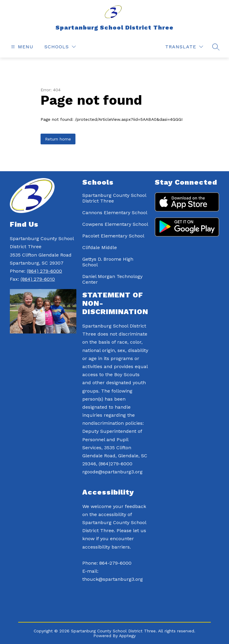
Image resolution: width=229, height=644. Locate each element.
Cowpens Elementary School (115, 224)
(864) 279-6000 (44, 271)
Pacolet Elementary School (113, 236)
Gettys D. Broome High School (108, 262)
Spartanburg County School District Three (114, 198)
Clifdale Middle (100, 247)
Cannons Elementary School (115, 213)
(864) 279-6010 (38, 279)
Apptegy (127, 636)
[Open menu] (21, 47)
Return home (58, 139)
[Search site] (216, 47)
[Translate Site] (184, 47)
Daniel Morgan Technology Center (112, 279)
